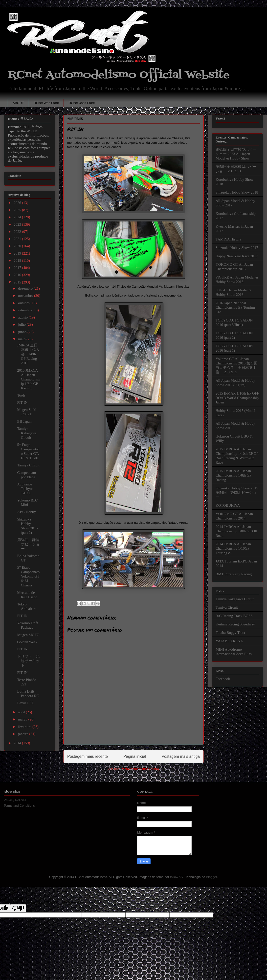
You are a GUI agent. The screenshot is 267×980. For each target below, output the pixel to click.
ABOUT (18, 103)
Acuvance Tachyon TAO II (25, 489)
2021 (18, 239)
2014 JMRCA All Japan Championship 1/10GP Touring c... (233, 548)
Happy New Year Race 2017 (237, 256)
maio (22, 339)
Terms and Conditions (19, 806)
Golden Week (27, 642)
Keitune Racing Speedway (235, 624)
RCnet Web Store (46, 103)
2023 (18, 224)
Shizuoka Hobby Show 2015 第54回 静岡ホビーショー (237, 493)
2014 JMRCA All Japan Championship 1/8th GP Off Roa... (236, 531)
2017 (18, 268)
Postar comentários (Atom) (140, 769)
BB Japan (24, 421)
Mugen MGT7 (28, 635)
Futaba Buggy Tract (230, 633)
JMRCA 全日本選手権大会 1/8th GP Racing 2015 (28, 354)
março (23, 719)
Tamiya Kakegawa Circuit (27, 433)
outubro (24, 303)
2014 (18, 743)
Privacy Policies (15, 800)
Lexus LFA (26, 703)
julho (22, 324)
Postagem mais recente (88, 756)
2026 (18, 203)
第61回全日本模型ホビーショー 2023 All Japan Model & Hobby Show (236, 154)
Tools (21, 395)
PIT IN (22, 402)
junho (23, 332)
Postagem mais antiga (181, 756)
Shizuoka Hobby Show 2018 (237, 192)
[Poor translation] (18, 908)
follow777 (177, 877)
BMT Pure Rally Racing (234, 574)
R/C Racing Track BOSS (234, 616)
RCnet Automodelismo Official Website (119, 75)
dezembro (26, 288)
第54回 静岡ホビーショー (28, 544)
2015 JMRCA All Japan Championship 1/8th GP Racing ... (29, 379)
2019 (18, 253)
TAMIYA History (229, 239)
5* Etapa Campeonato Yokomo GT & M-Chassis (29, 576)
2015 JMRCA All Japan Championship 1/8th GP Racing (233, 475)
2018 (18, 260)
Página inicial (135, 756)
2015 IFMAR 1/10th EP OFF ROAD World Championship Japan (237, 398)
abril (22, 712)
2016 (18, 275)
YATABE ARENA (229, 641)
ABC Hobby (27, 512)
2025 (18, 210)
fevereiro (25, 727)
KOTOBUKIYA (228, 505)
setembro (25, 310)
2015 (18, 282)
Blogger (211, 877)
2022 (18, 232)
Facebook (223, 679)
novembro (26, 296)
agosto (23, 317)
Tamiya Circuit (28, 465)
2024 (18, 217)
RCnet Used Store (82, 103)
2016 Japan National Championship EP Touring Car (235, 307)
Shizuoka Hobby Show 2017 (237, 248)
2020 (18, 246)
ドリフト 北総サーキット (28, 661)
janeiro (24, 734)
